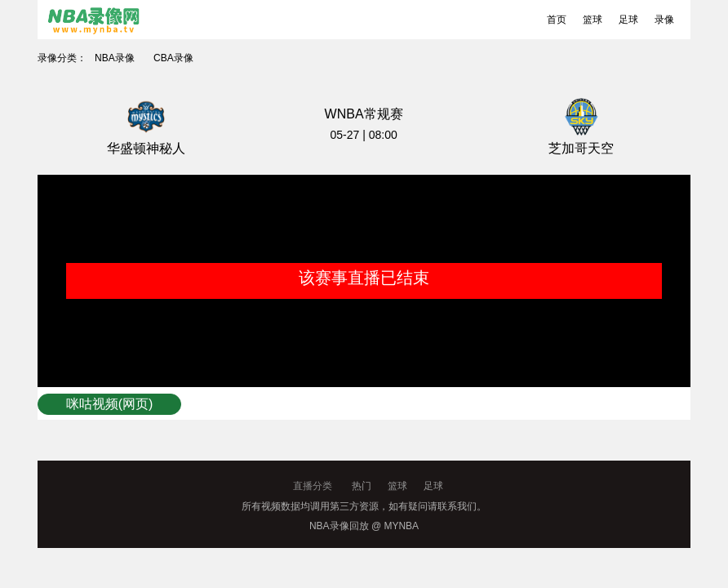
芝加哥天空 (581, 148)
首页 (557, 20)
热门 (362, 486)
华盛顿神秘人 (146, 148)
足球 (628, 20)
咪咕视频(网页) (110, 404)
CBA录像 (173, 58)
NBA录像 (115, 58)
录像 (664, 20)
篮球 (593, 20)
